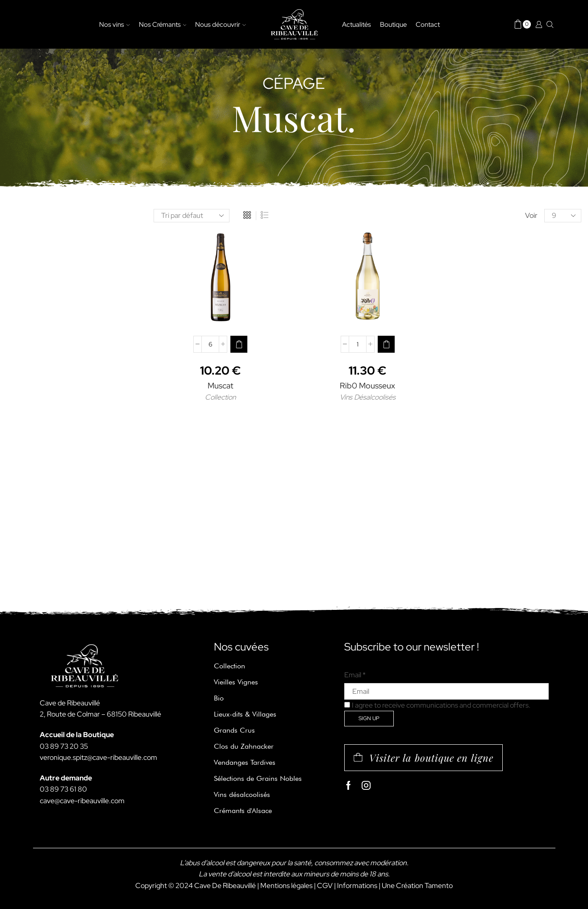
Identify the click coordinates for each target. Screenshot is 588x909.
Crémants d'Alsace (243, 811)
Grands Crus (234, 730)
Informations (357, 886)
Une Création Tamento (417, 886)
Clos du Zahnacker (244, 746)
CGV (325, 886)
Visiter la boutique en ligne (431, 758)
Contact (428, 24)
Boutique (393, 24)
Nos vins (115, 24)
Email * (355, 675)
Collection (220, 397)
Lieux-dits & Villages (245, 714)
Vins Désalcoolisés (368, 397)
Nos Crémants (163, 24)
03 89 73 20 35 (64, 746)
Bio (219, 698)
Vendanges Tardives (245, 762)
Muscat (221, 386)
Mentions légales (286, 886)
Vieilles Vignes (236, 682)
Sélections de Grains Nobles (258, 778)
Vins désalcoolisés (242, 794)
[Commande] (192, 216)
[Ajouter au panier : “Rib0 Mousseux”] (386, 344)
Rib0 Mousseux (367, 386)
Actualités (357, 24)
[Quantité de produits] (210, 344)
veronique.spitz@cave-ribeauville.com (98, 757)
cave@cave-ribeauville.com (82, 801)
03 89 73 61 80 (63, 789)
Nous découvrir (221, 24)
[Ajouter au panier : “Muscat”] (239, 344)
